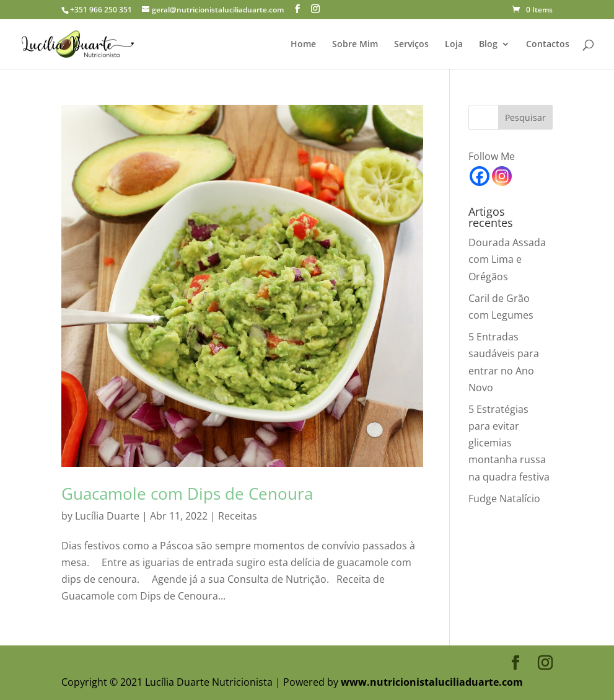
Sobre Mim (355, 45)
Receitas (238, 516)
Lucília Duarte (107, 516)
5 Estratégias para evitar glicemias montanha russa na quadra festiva (509, 443)
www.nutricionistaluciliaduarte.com (432, 682)
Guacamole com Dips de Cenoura (187, 494)
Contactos (548, 45)
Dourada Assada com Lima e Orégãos (507, 259)
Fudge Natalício (504, 498)
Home (303, 45)
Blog (488, 45)
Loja (454, 45)
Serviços (411, 45)
